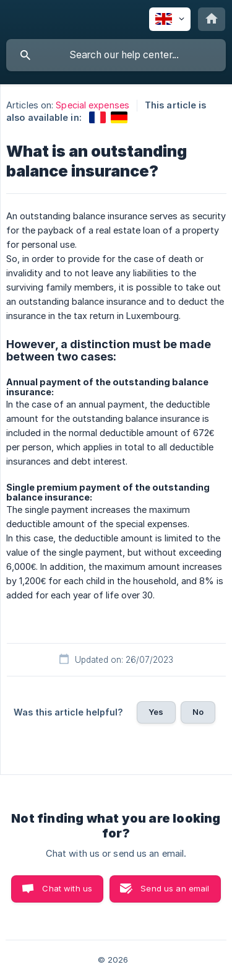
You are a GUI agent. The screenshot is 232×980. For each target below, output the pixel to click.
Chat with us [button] (67, 888)
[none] (170, 19)
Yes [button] (156, 712)
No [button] (198, 712)
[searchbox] (116, 55)
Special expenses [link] (92, 105)
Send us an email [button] (175, 888)
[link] (97, 117)
